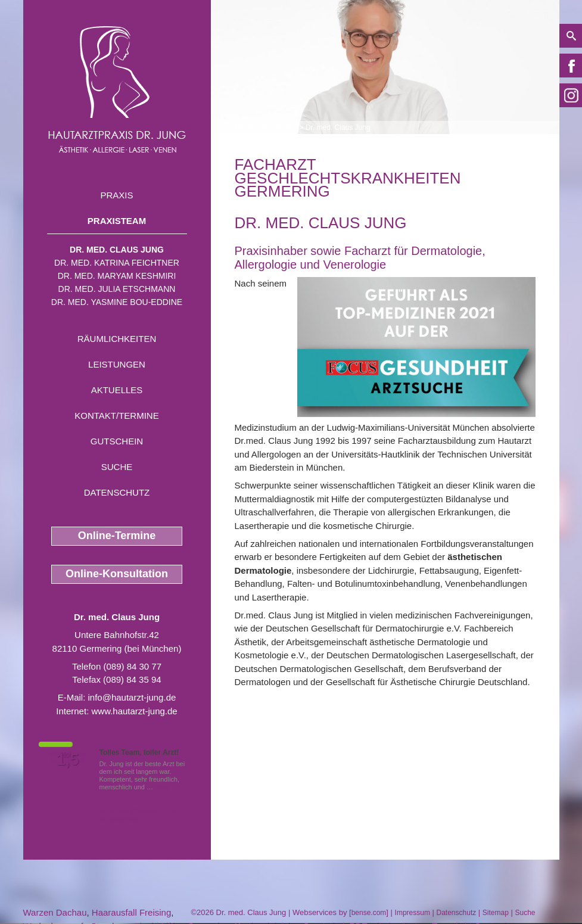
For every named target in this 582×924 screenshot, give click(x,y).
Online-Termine (117, 536)
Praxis (116, 195)
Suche (117, 467)
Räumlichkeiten (117, 339)
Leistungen (117, 364)
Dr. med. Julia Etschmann (117, 289)
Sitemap (496, 913)
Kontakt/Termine (116, 416)
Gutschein (117, 441)
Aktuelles (117, 390)
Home (244, 127)
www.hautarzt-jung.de (134, 711)
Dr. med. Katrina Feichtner (117, 263)
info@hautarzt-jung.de (132, 697)
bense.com (369, 913)
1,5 (68, 760)
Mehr (162, 787)
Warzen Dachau (55, 912)
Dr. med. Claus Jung (117, 250)
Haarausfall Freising (131, 912)
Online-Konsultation (117, 574)
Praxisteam (117, 221)
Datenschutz (117, 492)
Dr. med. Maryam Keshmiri (117, 276)
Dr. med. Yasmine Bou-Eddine (117, 302)
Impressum (413, 913)
